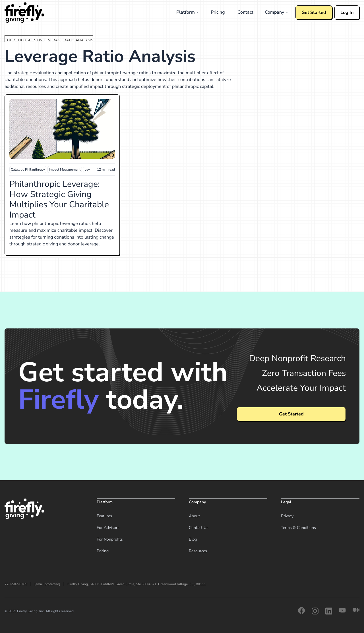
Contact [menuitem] (245, 12)
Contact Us (199, 528)
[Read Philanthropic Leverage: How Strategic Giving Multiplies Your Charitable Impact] (62, 129)
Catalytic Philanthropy (28, 169)
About (194, 516)
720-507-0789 (16, 584)
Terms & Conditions (298, 528)
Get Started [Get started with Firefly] (314, 13)
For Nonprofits (110, 539)
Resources (198, 551)
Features (104, 516)
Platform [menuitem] (188, 12)
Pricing (103, 551)
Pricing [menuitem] (218, 12)
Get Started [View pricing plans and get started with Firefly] (291, 414)
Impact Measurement (65, 169)
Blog (193, 539)
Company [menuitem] (277, 12)
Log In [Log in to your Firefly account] (347, 13)
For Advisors (108, 528)
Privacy (287, 516)
